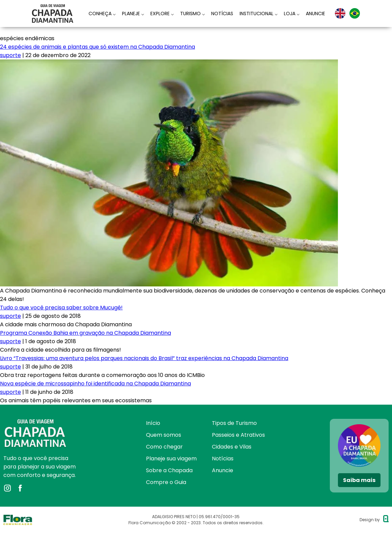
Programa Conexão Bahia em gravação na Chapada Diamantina (85, 333)
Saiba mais (359, 480)
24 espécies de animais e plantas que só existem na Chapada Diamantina (97, 47)
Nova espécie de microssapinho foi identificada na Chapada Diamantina (95, 384)
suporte (10, 55)
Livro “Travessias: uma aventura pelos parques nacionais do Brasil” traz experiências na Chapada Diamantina (144, 358)
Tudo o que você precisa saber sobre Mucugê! (61, 308)
